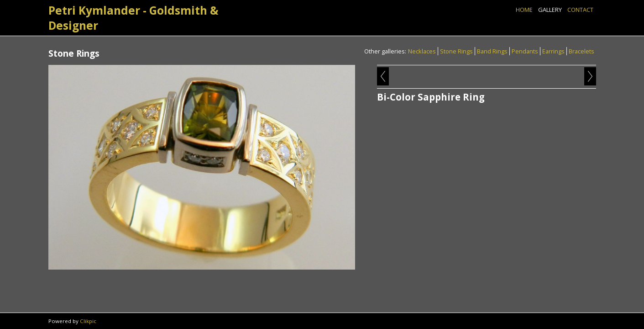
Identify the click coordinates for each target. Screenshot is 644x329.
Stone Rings (456, 51)
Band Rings (492, 51)
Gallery (550, 10)
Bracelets (581, 51)
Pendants (525, 51)
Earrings (553, 51)
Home (524, 10)
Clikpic (88, 321)
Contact (580, 10)
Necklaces (422, 51)
